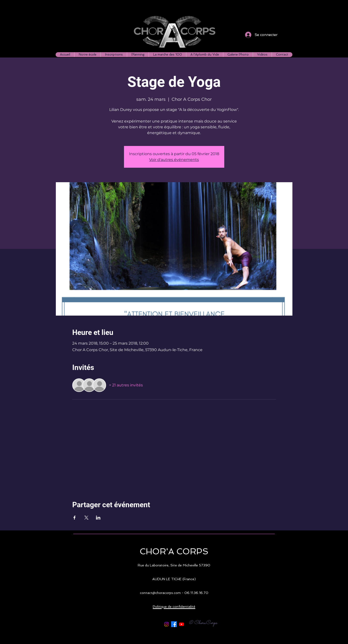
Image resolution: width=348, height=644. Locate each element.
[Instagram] (167, 624)
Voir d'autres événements (174, 160)
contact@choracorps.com (160, 593)
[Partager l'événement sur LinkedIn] (98, 518)
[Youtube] (181, 624)
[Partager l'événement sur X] (86, 518)
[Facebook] (174, 624)
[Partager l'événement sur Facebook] (75, 518)
